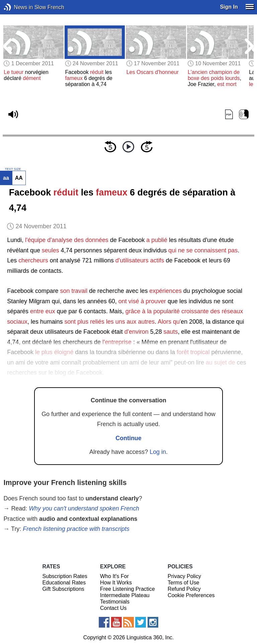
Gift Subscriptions (63, 589)
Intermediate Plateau (125, 595)
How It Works (116, 583)
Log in (158, 452)
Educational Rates (64, 583)
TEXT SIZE (13, 169)
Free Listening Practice (127, 589)
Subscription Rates (65, 576)
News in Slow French (18, 7)
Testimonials (115, 602)
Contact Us (113, 608)
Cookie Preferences (191, 595)
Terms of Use (183, 583)
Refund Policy (184, 589)
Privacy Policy (184, 576)
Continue (128, 438)
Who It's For (114, 576)
